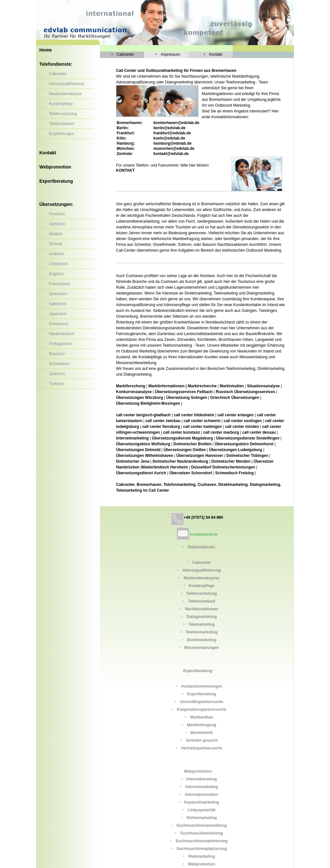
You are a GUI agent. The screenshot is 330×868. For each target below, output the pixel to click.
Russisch (57, 354)
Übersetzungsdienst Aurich (141, 473)
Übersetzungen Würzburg (140, 398)
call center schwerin (202, 421)
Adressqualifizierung (66, 84)
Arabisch (57, 254)
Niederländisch (62, 334)
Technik (56, 244)
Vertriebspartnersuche (202, 748)
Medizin (56, 234)
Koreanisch (59, 324)
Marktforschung (131, 386)
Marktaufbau (202, 717)
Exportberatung (56, 181)
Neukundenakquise (66, 94)
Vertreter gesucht (202, 740)
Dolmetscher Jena (133, 461)
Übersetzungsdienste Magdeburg (182, 438)
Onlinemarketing (202, 818)
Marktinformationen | (167, 386)
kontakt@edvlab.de (171, 154)
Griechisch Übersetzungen (235, 398)
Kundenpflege (61, 104)
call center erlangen (235, 415)
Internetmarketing (132, 438)
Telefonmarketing (202, 632)
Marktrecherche (202, 386)
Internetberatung (202, 779)
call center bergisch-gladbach (143, 415)
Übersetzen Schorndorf (191, 473)
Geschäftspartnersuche (201, 702)
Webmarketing (201, 856)
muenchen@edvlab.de (174, 149)
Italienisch (58, 304)
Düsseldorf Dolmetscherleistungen (223, 467)
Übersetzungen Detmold (138, 450)
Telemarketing (201, 624)
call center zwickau (163, 421)
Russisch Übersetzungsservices (246, 392)
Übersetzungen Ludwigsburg (235, 450)
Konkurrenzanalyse (134, 392)
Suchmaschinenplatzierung (201, 849)
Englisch (56, 274)
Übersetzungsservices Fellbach (184, 392)
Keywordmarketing (201, 802)
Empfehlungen (61, 134)
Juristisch (57, 224)
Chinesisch (58, 264)
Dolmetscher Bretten (192, 444)
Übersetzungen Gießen (185, 450)
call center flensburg (161, 427)
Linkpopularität (202, 810)
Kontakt (48, 153)
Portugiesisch (61, 344)
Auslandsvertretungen (202, 686)
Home (46, 50)
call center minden (242, 427)
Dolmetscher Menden (231, 461)
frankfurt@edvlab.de (172, 133)
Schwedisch (59, 364)
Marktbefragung (202, 725)
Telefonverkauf (62, 124)
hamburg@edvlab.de (172, 143)
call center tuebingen (202, 427)
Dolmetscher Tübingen (247, 456)
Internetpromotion (202, 795)
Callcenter (58, 74)
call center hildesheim (194, 415)
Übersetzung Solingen (187, 398)
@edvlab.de (176, 123)
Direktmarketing (202, 640)
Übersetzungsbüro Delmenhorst (245, 444)
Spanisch (57, 374)
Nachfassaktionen (202, 609)
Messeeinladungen (202, 648)
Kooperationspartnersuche (202, 709)
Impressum (170, 54)
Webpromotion (55, 167)
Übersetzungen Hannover (200, 456)
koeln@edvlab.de (169, 138)
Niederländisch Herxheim (165, 467)
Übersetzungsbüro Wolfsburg (144, 444)
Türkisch (56, 384)
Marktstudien (232, 386)
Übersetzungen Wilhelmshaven (145, 456)
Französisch (59, 284)
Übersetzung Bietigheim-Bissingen (148, 403)
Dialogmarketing (201, 617)
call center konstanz (182, 432)
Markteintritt (202, 733)
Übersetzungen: (56, 204)
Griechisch (58, 294)
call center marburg (221, 432)
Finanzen (57, 214)
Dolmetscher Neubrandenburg (180, 461)
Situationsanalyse (263, 386)
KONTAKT (125, 170)
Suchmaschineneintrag (201, 833)
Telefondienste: (56, 64)
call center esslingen (243, 421)
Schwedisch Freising (234, 473)
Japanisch (58, 314)
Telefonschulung (63, 114)
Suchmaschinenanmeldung (201, 825)
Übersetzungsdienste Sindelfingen (248, 438)
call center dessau (259, 432)
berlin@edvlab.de (170, 128)
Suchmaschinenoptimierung (202, 841)
